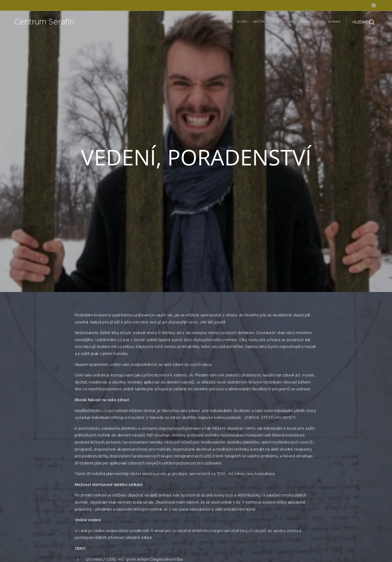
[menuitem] (303, 22)
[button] (363, 22)
